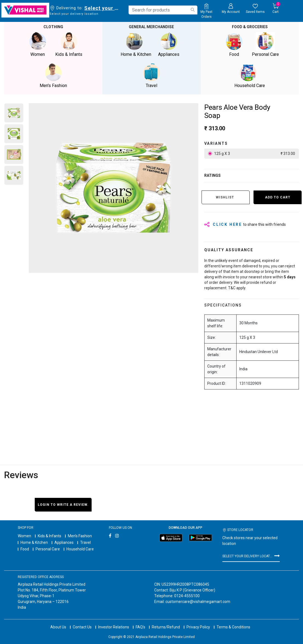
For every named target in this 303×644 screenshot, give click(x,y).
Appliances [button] (169, 44)
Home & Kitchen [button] (136, 44)
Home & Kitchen (34, 542)
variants (216, 143)
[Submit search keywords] (193, 10)
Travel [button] (151, 76)
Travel (85, 542)
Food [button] (234, 44)
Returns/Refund (166, 622)
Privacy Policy (198, 622)
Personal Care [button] (265, 44)
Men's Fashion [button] (53, 76)
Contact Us (82, 622)
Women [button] (38, 44)
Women (24, 536)
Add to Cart (278, 197)
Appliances (64, 542)
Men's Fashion (80, 536)
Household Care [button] (250, 76)
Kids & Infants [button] (69, 44)
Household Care (80, 549)
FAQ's (140, 622)
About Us (58, 622)
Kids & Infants (49, 536)
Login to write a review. (63, 505)
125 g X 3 (254, 154)
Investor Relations (114, 622)
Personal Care (48, 549)
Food (25, 549)
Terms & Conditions (233, 622)
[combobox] (163, 10)
